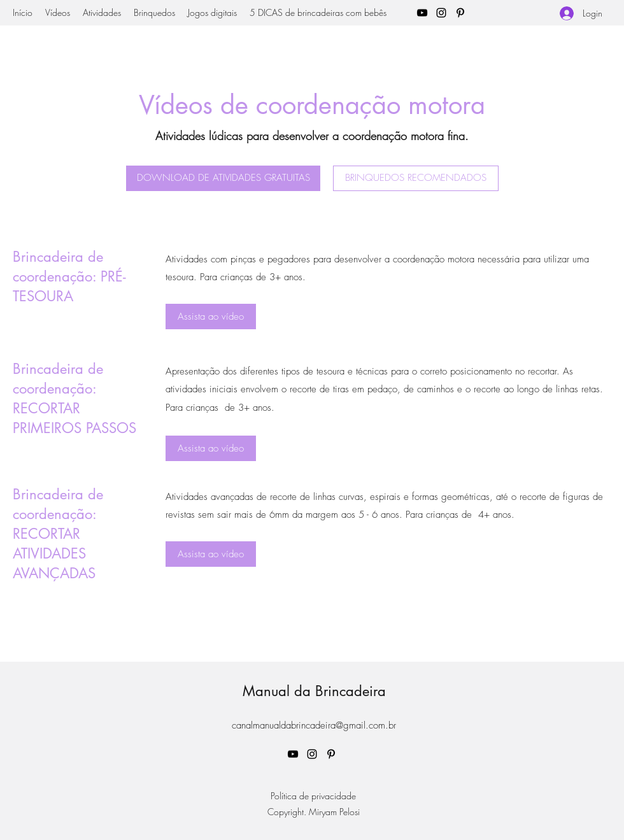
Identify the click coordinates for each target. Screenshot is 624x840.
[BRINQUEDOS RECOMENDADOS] (416, 178)
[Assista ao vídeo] (211, 317)
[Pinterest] (460, 13)
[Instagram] (441, 13)
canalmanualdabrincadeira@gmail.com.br (314, 725)
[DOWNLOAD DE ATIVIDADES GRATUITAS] (223, 178)
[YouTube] (422, 13)
